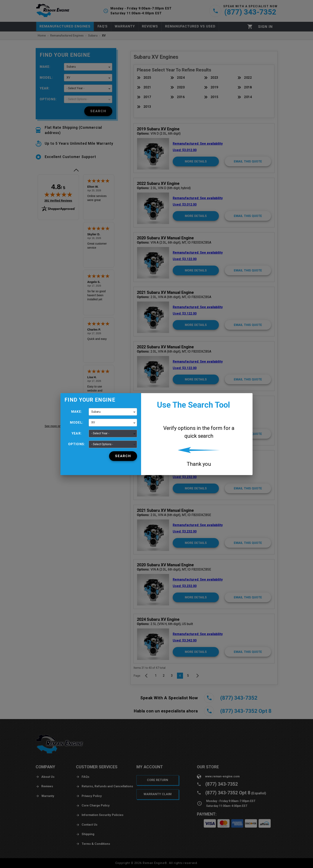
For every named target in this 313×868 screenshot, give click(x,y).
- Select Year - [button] (100, 433)
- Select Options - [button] (102, 444)
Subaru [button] (96, 412)
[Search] (123, 456)
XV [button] (93, 422)
